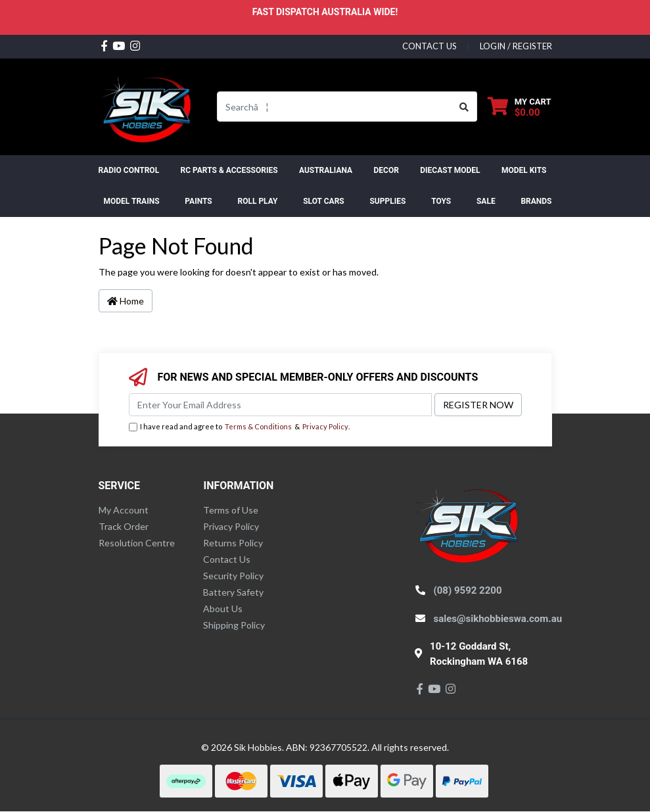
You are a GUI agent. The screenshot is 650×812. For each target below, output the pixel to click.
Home (126, 301)
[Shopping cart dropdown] (520, 107)
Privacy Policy (325, 426)
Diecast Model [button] (450, 170)
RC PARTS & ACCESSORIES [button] (229, 170)
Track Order (124, 526)
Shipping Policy (234, 625)
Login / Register (516, 46)
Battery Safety (233, 592)
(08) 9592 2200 (468, 590)
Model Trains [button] (132, 201)
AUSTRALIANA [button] (326, 170)
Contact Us (227, 559)
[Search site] (464, 107)
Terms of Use (231, 510)
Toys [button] (441, 201)
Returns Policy (233, 543)
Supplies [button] (387, 201)
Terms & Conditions (258, 426)
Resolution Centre (137, 543)
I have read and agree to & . (239, 427)
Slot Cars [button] (323, 201)
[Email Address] (280, 405)
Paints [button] (198, 201)
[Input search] (335, 107)
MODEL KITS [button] (524, 170)
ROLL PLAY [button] (257, 201)
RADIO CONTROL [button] (129, 170)
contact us (429, 46)
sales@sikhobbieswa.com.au (498, 619)
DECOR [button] (386, 170)
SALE (486, 201)
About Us (223, 609)
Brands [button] (536, 201)
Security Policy (233, 576)
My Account (124, 510)
